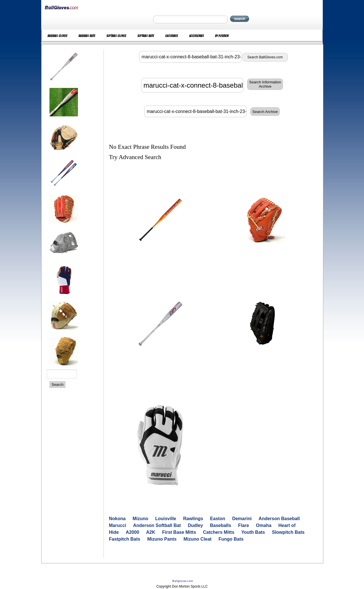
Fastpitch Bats (125, 539)
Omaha (264, 525)
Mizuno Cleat (197, 539)
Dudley (195, 525)
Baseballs (221, 525)
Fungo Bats (231, 539)
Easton (218, 519)
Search (57, 385)
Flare (243, 525)
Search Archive (265, 112)
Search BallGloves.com (265, 57)
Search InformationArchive (265, 84)
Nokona (117, 519)
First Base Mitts (179, 532)
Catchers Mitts (219, 532)
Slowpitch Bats (288, 532)
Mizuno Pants (162, 539)
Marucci (117, 525)
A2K (151, 532)
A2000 (132, 532)
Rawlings (193, 519)
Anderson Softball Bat (157, 525)
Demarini (242, 519)
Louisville (166, 519)
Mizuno (140, 519)
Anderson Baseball (279, 519)
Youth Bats (253, 532)
